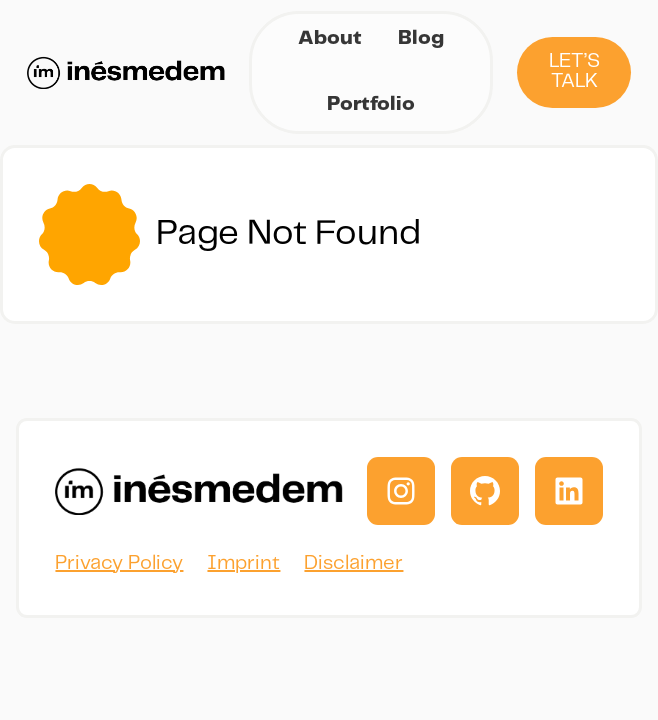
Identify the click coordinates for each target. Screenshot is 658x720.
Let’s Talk (574, 71)
